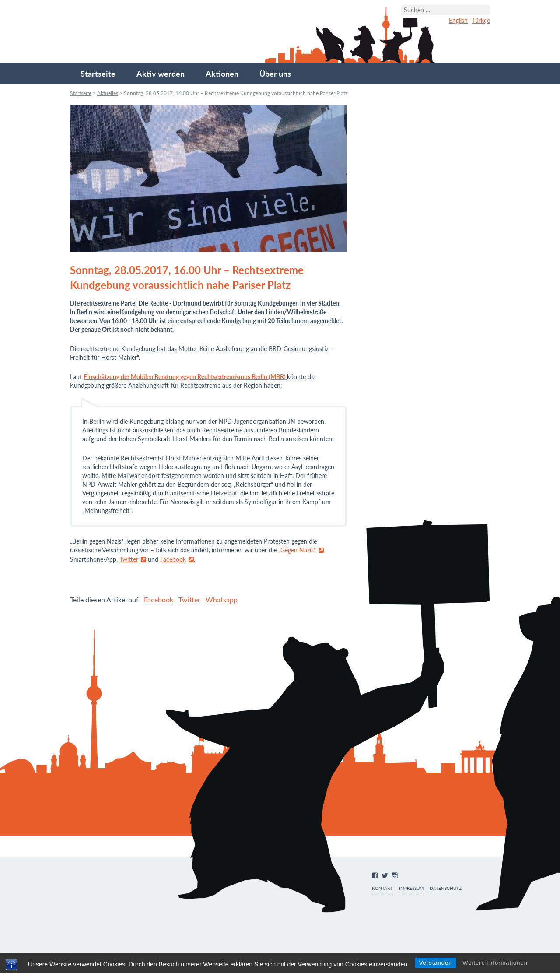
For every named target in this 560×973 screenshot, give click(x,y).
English (458, 20)
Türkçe (481, 20)
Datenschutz (446, 888)
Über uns (275, 74)
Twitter (129, 559)
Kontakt (382, 888)
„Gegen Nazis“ (297, 550)
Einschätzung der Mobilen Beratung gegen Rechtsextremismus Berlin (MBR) (185, 377)
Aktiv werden (161, 74)
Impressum (411, 888)
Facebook (173, 559)
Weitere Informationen (495, 963)
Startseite (98, 74)
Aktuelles (108, 93)
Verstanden (436, 963)
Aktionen (222, 74)
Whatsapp (222, 599)
